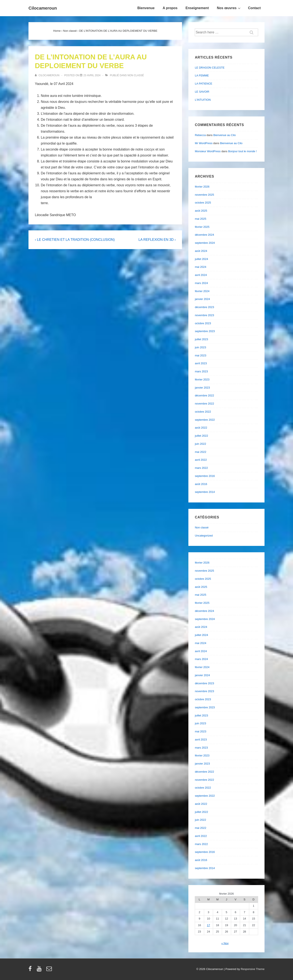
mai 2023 (200, 355)
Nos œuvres (229, 8)
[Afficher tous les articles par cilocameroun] (48, 75)
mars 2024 (201, 283)
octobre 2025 (203, 203)
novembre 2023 (204, 315)
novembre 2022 (204, 404)
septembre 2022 (205, 420)
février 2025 (202, 227)
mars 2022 (201, 468)
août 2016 (201, 484)
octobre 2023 (203, 323)
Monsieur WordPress (208, 151)
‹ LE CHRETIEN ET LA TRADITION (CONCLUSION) (75, 240)
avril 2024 (201, 275)
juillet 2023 (201, 339)
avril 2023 (201, 363)
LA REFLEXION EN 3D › (157, 240)
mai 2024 (200, 267)
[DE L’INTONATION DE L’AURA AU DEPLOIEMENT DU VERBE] (92, 75)
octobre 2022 (203, 412)
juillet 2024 (201, 259)
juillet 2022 (201, 436)
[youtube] (40, 970)
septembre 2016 (205, 476)
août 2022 (201, 428)
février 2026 (202, 187)
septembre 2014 (205, 492)
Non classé (136, 75)
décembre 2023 (204, 307)
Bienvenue (146, 8)
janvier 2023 (202, 388)
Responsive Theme (253, 969)
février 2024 (202, 291)
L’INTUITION (203, 100)
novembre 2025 (204, 195)
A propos (170, 8)
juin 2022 (200, 444)
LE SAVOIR (202, 92)
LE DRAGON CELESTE (210, 68)
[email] (50, 970)
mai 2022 (200, 452)
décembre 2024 (204, 235)
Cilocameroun (43, 8)
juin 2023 (200, 347)
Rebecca (200, 135)
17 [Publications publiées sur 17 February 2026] (208, 925)
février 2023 (202, 380)
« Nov (225, 943)
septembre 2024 (205, 243)
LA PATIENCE (203, 84)
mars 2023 (201, 371)
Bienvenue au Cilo (225, 135)
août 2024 (201, 251)
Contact (254, 8)
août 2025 (201, 211)
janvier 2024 (202, 299)
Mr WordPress (204, 143)
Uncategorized (204, 536)
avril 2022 (201, 460)
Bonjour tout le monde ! (242, 151)
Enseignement (197, 8)
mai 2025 (200, 219)
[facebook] (31, 970)
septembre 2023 (205, 331)
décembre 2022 (204, 395)
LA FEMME (202, 75)
